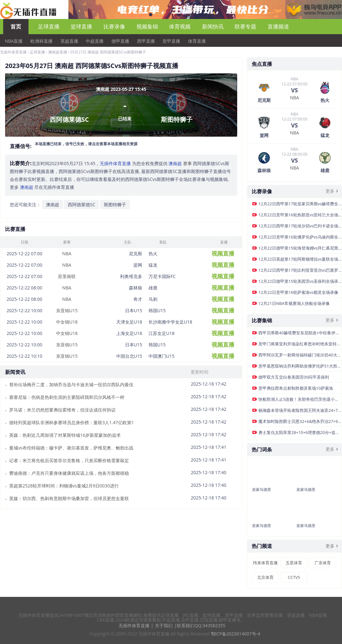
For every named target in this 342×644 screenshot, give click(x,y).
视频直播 (223, 253)
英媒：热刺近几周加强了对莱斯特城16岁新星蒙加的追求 (65, 435)
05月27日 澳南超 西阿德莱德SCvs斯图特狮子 (108, 52)
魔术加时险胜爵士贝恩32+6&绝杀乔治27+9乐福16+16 (300, 421)
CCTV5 (294, 577)
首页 (16, 26)
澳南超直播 (58, 52)
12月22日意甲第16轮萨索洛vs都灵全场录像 (298, 292)
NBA (67, 254)
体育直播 (197, 41)
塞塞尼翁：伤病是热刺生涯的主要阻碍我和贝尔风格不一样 (67, 397)
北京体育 (265, 577)
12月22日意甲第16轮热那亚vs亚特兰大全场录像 (300, 215)
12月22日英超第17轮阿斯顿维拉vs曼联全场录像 (300, 259)
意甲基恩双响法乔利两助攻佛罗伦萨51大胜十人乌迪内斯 (300, 366)
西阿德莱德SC (82, 204)
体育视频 (180, 26)
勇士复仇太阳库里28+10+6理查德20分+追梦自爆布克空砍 (300, 432)
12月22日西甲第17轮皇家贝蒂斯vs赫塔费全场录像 (300, 204)
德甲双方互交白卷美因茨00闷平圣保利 (294, 377)
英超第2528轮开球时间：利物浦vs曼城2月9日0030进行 (64, 486)
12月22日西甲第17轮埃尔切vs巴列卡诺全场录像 (300, 226)
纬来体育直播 (265, 563)
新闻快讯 (213, 26)
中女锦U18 (67, 322)
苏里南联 (67, 276)
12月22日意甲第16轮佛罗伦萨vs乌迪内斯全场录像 (300, 237)
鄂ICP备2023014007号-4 (236, 634)
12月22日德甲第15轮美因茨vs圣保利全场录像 (300, 281)
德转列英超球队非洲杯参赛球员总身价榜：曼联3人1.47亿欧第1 (72, 422)
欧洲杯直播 (41, 41)
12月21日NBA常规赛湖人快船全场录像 (294, 303)
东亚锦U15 (67, 310)
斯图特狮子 (115, 204)
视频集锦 (147, 26)
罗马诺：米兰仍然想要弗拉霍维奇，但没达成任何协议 (62, 410)
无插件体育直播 (13, 52)
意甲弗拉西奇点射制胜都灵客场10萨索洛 (296, 388)
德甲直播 (120, 41)
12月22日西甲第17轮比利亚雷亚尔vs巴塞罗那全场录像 (300, 270)
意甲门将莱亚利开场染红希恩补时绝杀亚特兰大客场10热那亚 (300, 344)
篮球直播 (81, 26)
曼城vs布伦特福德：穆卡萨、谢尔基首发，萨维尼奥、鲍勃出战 (71, 448)
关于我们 (164, 625)
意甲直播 (171, 41)
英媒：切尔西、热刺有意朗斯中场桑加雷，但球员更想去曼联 (69, 498)
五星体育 (294, 563)
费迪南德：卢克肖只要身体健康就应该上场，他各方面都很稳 (69, 473)
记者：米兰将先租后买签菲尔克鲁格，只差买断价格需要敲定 (69, 460)
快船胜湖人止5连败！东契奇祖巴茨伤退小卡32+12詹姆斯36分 (300, 399)
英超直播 (69, 41)
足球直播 (49, 26)
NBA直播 (14, 41)
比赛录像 (114, 26)
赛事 (180, 163)
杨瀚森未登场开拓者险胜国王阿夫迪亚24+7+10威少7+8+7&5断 (300, 410)
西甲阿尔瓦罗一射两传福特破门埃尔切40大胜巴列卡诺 (300, 355)
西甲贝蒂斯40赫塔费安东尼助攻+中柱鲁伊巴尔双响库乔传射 (300, 333)
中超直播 (95, 41)
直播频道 (278, 26)
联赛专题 (245, 26)
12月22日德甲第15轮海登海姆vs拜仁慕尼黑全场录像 (300, 248)
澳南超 (53, 204)
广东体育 (323, 563)
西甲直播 (146, 41)
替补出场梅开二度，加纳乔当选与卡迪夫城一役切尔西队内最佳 (71, 384)
